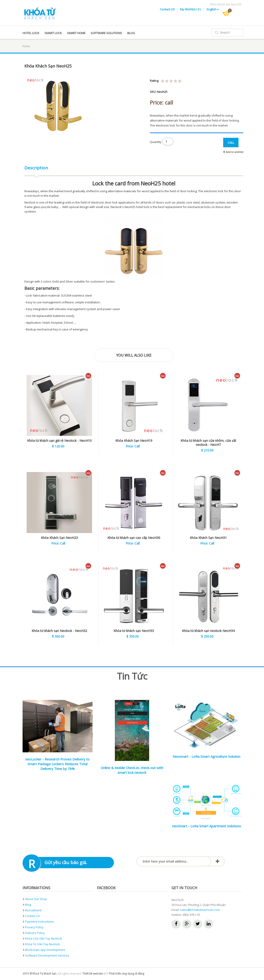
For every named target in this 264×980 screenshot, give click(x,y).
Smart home (76, 33)
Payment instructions (39, 922)
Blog (28, 905)
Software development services (47, 955)
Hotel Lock (31, 33)
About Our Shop (36, 899)
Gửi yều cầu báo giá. (66, 862)
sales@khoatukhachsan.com (200, 910)
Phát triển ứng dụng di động (127, 974)
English (213, 9)
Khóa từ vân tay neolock (43, 944)
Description (36, 168)
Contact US (167, 9)
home (26, 46)
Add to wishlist (233, 152)
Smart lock (53, 33)
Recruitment (33, 910)
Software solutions (106, 33)
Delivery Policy (35, 933)
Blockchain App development (45, 950)
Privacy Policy (34, 927)
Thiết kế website (93, 974)
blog (131, 33)
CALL (231, 143)
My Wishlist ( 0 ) (191, 9)
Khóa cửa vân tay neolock (44, 938)
